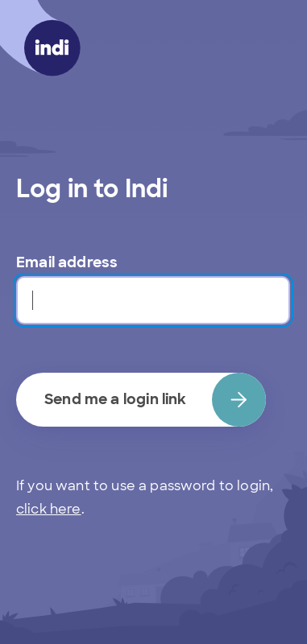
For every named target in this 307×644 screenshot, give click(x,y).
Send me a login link (155, 400)
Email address (67, 262)
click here (49, 509)
